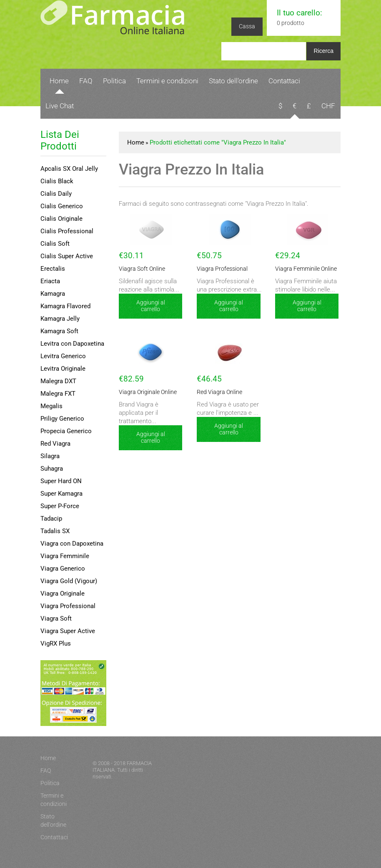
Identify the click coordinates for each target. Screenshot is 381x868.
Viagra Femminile (65, 556)
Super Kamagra (61, 494)
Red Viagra (55, 444)
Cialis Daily (56, 194)
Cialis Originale (61, 219)
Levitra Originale (63, 369)
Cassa (247, 26)
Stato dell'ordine (233, 81)
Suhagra (52, 469)
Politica (114, 81)
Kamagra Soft (59, 331)
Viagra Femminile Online (302, 269)
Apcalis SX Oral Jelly (69, 169)
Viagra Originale (63, 594)
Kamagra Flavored (65, 306)
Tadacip (51, 519)
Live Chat (60, 106)
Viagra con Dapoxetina (72, 544)
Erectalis (53, 269)
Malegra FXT (58, 394)
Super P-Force (60, 506)
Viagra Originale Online (144, 392)
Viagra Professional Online (226, 269)
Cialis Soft (55, 244)
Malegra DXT (58, 381)
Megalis (51, 406)
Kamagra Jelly (60, 319)
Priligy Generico (62, 419)
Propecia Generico (66, 431)
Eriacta (50, 281)
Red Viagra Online (216, 392)
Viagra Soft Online (139, 269)
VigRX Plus (56, 644)
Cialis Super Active (67, 256)
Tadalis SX (55, 531)
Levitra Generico (63, 356)
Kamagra (53, 294)
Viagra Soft (56, 619)
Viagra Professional (68, 606)
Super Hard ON (61, 481)
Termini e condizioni (167, 81)
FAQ (86, 81)
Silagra (50, 456)
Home (59, 81)
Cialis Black (57, 181)
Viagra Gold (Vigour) (69, 581)
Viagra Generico (63, 569)
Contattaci (284, 81)
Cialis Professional (67, 231)
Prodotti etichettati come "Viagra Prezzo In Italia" (218, 142)
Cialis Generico (62, 206)
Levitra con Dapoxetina (72, 344)
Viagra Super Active (68, 631)
